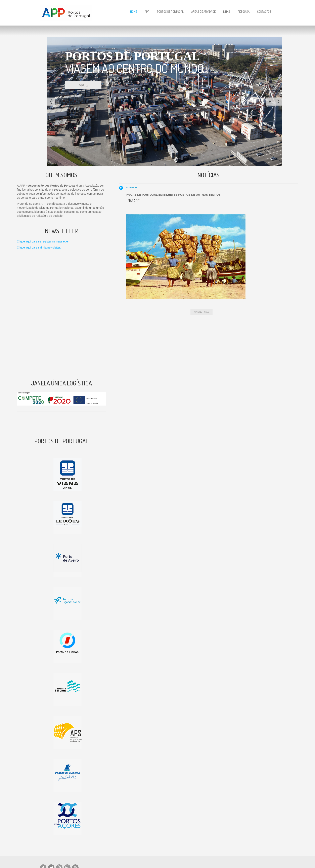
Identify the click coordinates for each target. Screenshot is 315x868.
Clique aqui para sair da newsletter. (39, 248)
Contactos (264, 12)
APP (147, 12)
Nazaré (134, 201)
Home (133, 12)
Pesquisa (244, 12)
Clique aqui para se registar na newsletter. (43, 241)
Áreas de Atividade (203, 12)
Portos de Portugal (170, 12)
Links (227, 12)
